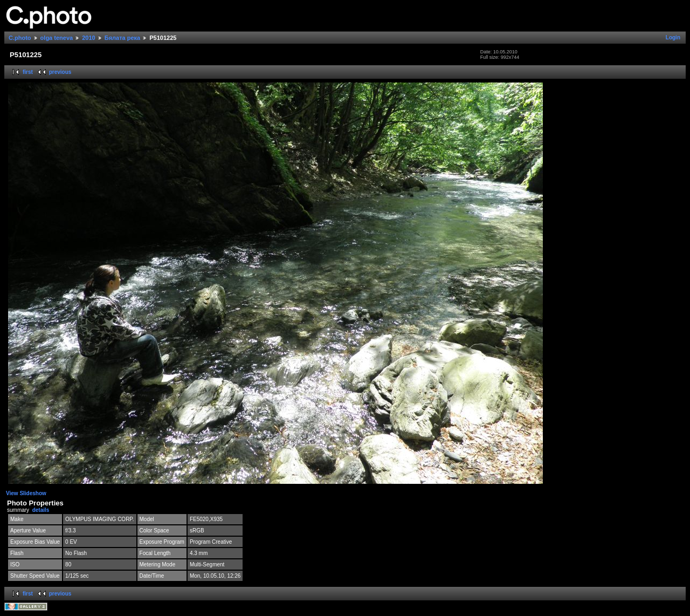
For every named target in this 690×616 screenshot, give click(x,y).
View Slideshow (26, 493)
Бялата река (122, 38)
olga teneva (57, 38)
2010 (88, 38)
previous (60, 72)
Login (673, 37)
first (28, 72)
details (41, 510)
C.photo (20, 38)
